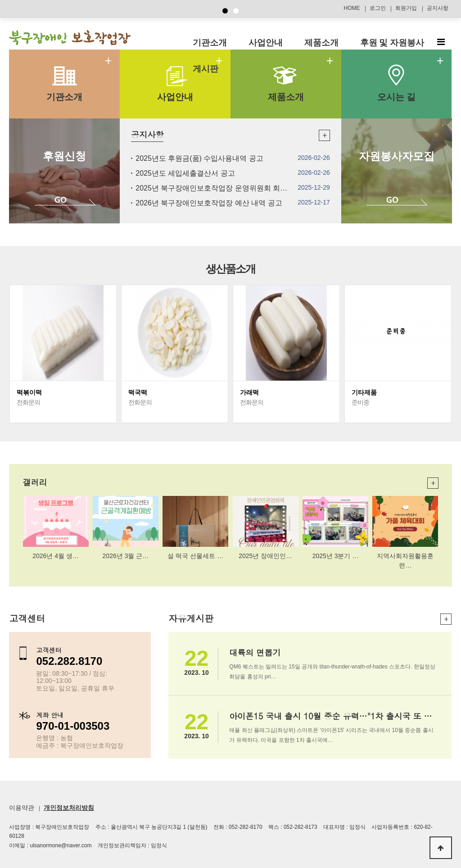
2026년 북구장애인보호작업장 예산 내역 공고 (209, 203)
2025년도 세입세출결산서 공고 (185, 173)
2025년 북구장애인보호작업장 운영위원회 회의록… (219, 188)
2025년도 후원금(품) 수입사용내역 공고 (199, 158)
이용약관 (22, 808)
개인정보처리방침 (69, 808)
